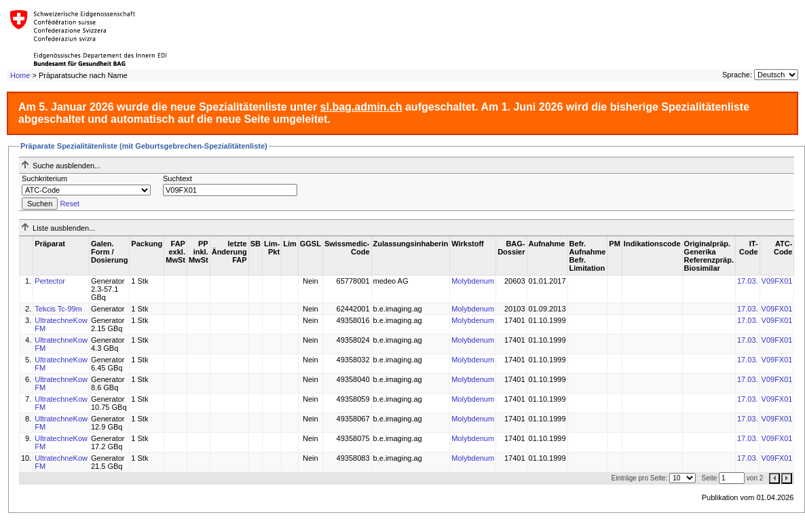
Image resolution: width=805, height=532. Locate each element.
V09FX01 (777, 281)
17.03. (748, 281)
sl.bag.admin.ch (361, 107)
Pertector (50, 281)
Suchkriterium (44, 178)
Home (20, 75)
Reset (70, 204)
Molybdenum (473, 281)
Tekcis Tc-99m (58, 309)
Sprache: (737, 75)
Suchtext (177, 178)
